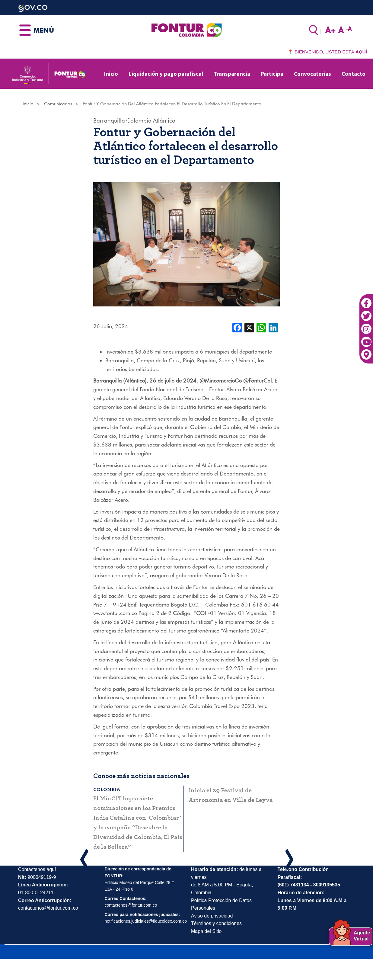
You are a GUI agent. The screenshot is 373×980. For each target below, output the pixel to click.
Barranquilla (109, 120)
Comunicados (58, 104)
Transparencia (232, 74)
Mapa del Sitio (206, 931)
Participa (272, 74)
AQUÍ (361, 52)
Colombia (139, 120)
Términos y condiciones (216, 923)
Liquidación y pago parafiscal (166, 74)
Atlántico (164, 120)
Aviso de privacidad (212, 916)
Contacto (354, 74)
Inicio (111, 74)
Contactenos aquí (37, 869)
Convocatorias (312, 74)
